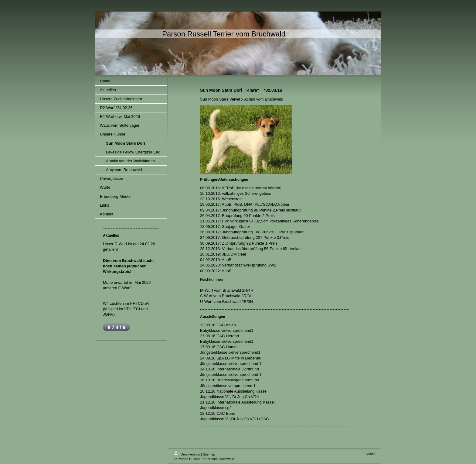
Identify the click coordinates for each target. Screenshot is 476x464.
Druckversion (188, 454)
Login (371, 453)
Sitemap (209, 454)
